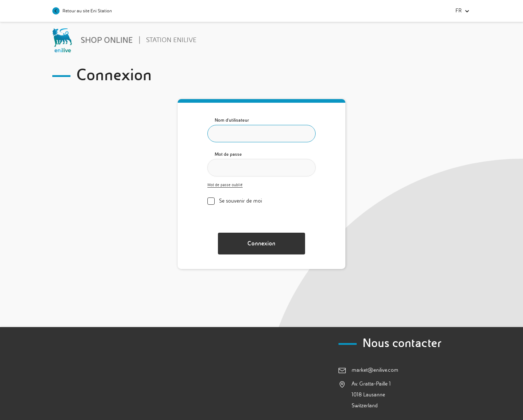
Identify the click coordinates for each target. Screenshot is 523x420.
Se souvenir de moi (240, 201)
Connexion (261, 243)
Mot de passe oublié (225, 185)
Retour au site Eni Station (82, 11)
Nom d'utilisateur (232, 120)
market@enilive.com (375, 370)
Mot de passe (228, 154)
